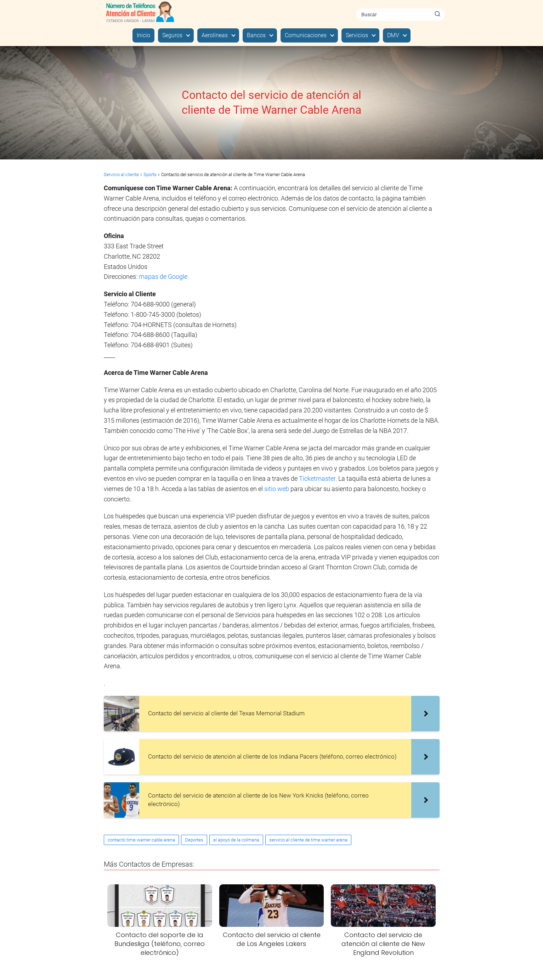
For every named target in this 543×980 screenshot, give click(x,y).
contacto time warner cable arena (141, 840)
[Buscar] (437, 14)
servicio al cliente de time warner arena (308, 840)
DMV (393, 35)
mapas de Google (163, 277)
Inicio (143, 35)
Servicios (357, 35)
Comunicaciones (306, 35)
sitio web (277, 489)
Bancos (256, 35)
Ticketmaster (317, 478)
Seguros (172, 35)
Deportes (194, 840)
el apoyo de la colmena (236, 840)
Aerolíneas (215, 35)
